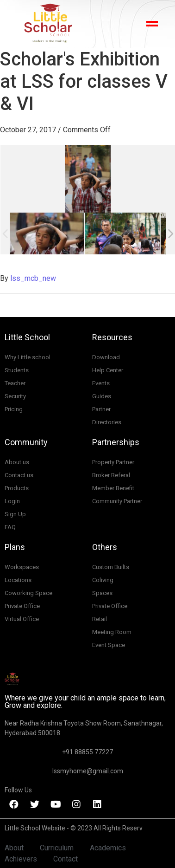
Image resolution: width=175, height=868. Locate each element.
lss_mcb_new (33, 278)
